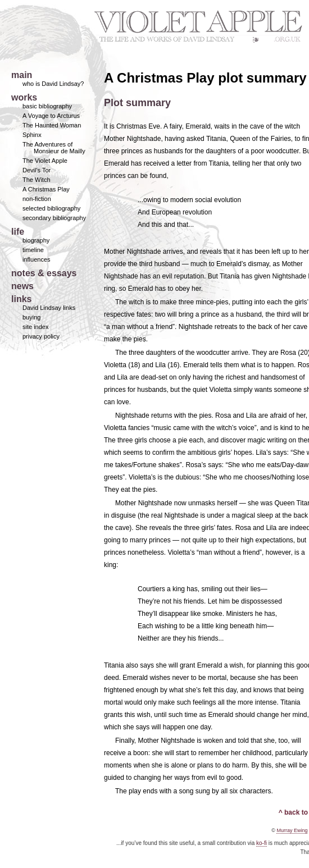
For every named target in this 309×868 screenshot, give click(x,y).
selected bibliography (51, 208)
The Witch (37, 180)
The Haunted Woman (52, 125)
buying (31, 317)
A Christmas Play (46, 189)
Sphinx (32, 135)
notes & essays (44, 273)
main (22, 75)
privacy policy (41, 336)
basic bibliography (47, 106)
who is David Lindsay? (53, 84)
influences (37, 259)
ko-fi (262, 843)
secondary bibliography (54, 218)
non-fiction (37, 199)
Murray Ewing (292, 830)
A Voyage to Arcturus (51, 116)
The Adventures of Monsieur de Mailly (54, 148)
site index (35, 327)
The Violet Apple (45, 161)
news (22, 286)
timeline (33, 250)
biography (36, 240)
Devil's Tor (37, 170)
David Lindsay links (49, 308)
